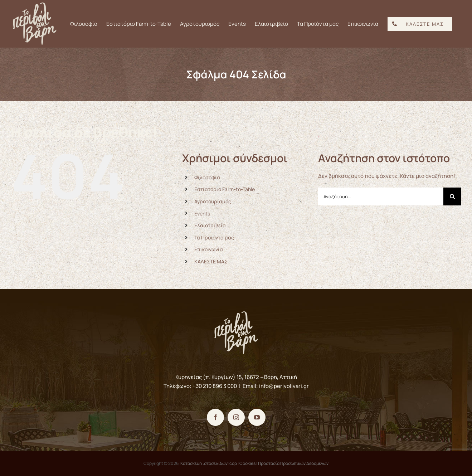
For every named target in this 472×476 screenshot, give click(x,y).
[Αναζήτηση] (452, 196)
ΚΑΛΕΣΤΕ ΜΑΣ (211, 261)
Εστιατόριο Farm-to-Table (225, 189)
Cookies (247, 463)
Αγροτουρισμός (213, 201)
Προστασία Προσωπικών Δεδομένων (293, 463)
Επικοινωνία (209, 249)
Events (202, 213)
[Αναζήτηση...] (381, 196)
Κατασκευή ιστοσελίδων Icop (209, 463)
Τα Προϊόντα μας (214, 237)
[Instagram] (236, 417)
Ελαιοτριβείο (210, 225)
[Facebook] (215, 417)
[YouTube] (257, 417)
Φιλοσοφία (207, 177)
